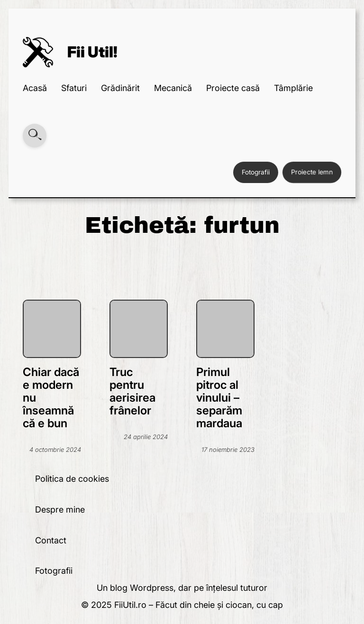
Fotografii (256, 172)
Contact (51, 540)
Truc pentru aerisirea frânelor (132, 391)
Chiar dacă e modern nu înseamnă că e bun (51, 398)
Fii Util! (92, 52)
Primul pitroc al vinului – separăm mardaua (219, 398)
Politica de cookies (72, 479)
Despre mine (60, 509)
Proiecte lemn (312, 172)
